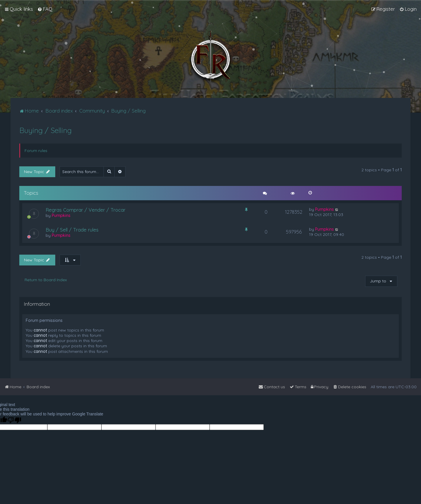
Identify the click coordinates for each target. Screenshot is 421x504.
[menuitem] (45, 9)
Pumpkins (61, 215)
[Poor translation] (14, 420)
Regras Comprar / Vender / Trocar (86, 210)
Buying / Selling (45, 130)
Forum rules (36, 151)
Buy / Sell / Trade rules (72, 230)
